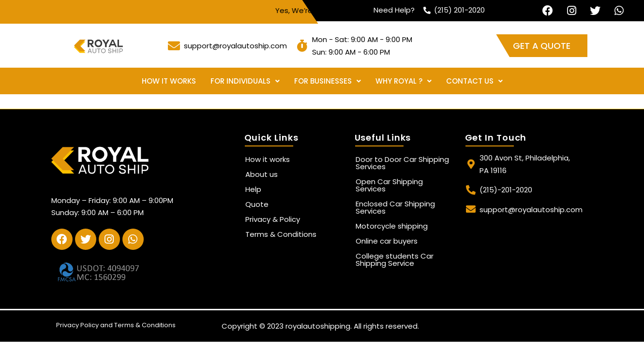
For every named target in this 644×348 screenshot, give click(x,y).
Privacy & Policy (273, 219)
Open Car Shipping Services (389, 185)
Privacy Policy (77, 325)
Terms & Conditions (281, 234)
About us (262, 174)
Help (253, 189)
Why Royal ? (404, 81)
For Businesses (328, 81)
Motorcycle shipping (392, 226)
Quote (257, 204)
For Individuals (245, 81)
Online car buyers (387, 241)
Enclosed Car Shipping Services (395, 207)
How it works (169, 81)
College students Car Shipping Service (395, 260)
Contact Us (474, 81)
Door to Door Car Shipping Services (402, 163)
